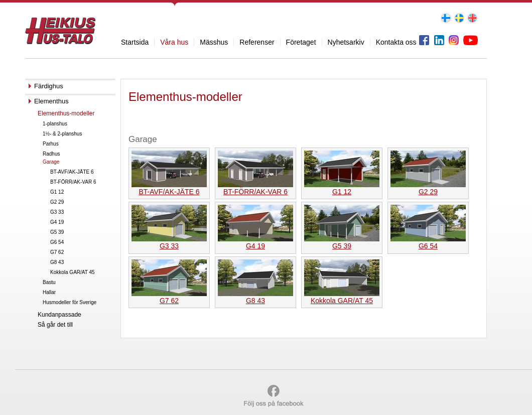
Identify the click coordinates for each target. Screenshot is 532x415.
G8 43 (57, 262)
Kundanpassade (59, 315)
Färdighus (49, 86)
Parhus (51, 144)
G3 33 (57, 212)
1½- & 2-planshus (62, 134)
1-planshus (55, 124)
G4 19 (57, 222)
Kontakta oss (396, 42)
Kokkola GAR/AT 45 (73, 272)
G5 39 (57, 232)
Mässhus (214, 42)
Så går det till (55, 325)
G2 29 (57, 202)
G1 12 (57, 192)
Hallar (49, 292)
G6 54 (57, 242)
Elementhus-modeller (66, 113)
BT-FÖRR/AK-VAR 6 (73, 182)
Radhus (51, 154)
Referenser (257, 42)
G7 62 (57, 252)
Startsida (135, 42)
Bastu (49, 282)
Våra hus (174, 42)
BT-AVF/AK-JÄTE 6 (72, 172)
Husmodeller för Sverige (70, 302)
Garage (51, 162)
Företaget (301, 42)
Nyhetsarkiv (346, 42)
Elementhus (51, 101)
